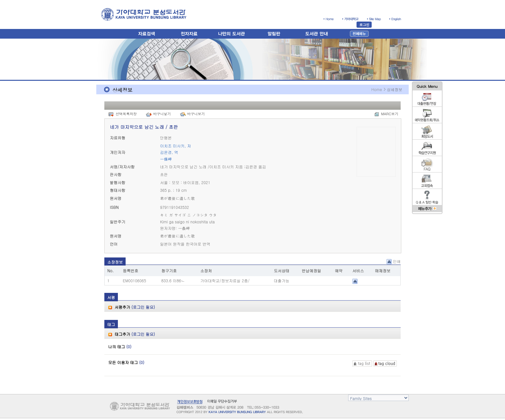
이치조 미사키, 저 (176, 146)
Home (377, 89)
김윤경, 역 (169, 152)
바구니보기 (196, 114)
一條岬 (166, 159)
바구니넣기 (162, 114)
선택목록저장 (126, 114)
